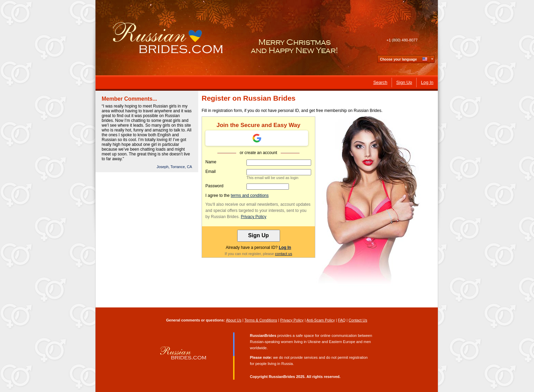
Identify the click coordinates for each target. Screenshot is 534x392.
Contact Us (358, 320)
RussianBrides (282, 377)
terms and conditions (250, 195)
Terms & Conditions (261, 320)
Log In (285, 248)
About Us (234, 320)
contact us (283, 254)
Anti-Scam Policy (321, 320)
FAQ (342, 320)
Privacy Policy (253, 217)
